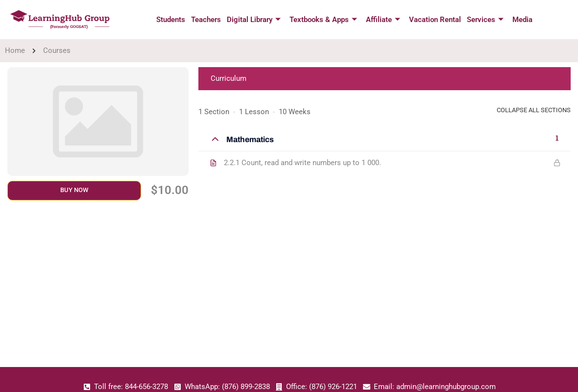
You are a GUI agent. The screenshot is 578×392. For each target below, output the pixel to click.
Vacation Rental (433, 20)
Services (482, 20)
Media (518, 20)
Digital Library (255, 20)
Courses (57, 50)
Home (15, 50)
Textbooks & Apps (323, 20)
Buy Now (74, 190)
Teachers (208, 20)
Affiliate (382, 20)
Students (174, 20)
